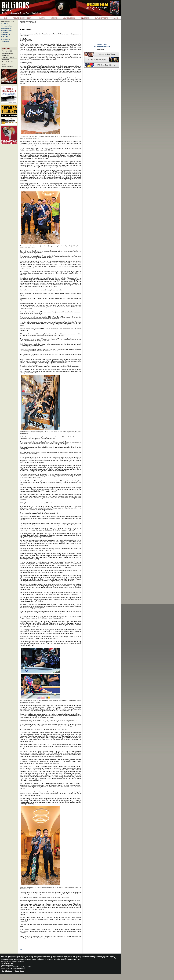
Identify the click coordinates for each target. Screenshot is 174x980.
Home (5, 18)
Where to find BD (7, 62)
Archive (54, 18)
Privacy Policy (20, 971)
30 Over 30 (4, 33)
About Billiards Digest (22, 18)
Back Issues (6, 55)
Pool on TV (4, 37)
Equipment (85, 18)
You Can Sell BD (7, 51)
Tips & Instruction (6, 24)
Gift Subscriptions (8, 53)
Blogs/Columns (6, 28)
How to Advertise (7, 66)
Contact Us (41, 18)
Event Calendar (6, 39)
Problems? (5, 60)
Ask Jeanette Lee (6, 26)
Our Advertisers (101, 18)
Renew (4, 64)
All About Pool (69, 18)
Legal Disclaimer (7, 971)
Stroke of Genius (6, 30)
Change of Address (8, 58)
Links (116, 18)
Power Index (5, 41)
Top (21, 950)
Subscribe (6, 48)
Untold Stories (5, 35)
